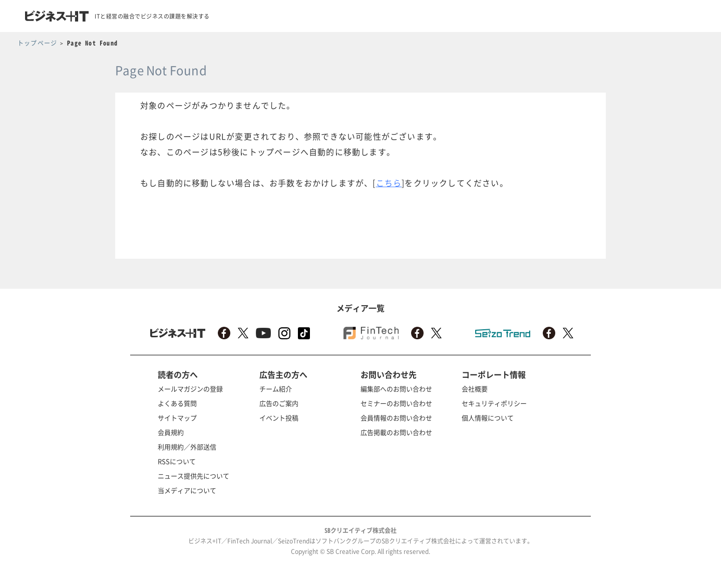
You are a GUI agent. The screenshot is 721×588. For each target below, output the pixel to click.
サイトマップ (177, 418)
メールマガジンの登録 (190, 389)
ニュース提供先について (194, 476)
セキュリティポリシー (494, 403)
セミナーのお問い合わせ (396, 403)
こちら (389, 183)
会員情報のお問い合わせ (396, 418)
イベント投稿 (279, 418)
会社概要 (475, 389)
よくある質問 (177, 403)
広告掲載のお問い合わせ (396, 432)
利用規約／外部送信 (187, 447)
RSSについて (177, 461)
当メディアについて (187, 490)
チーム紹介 (276, 389)
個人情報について (488, 418)
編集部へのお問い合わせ (396, 389)
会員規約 (171, 432)
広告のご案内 (279, 403)
